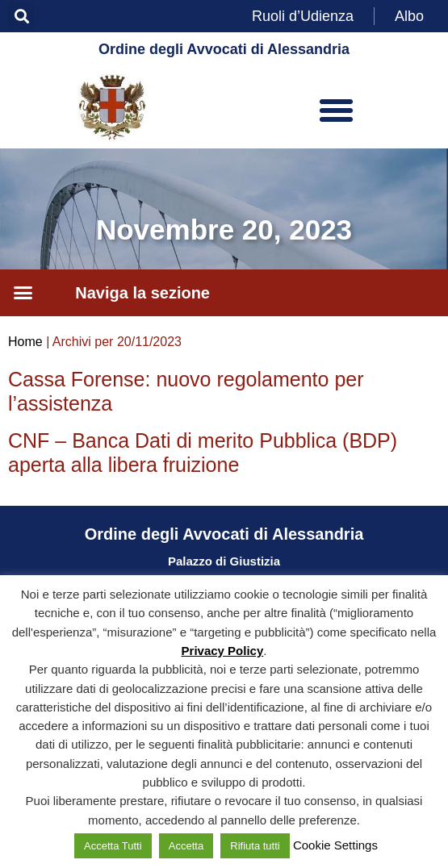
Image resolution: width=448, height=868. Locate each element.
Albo (409, 16)
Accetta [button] (186, 846)
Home (25, 342)
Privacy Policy (223, 651)
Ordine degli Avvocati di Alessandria (224, 49)
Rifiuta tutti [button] (255, 846)
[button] (21, 17)
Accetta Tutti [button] (113, 846)
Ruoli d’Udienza (303, 16)
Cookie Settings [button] (335, 845)
